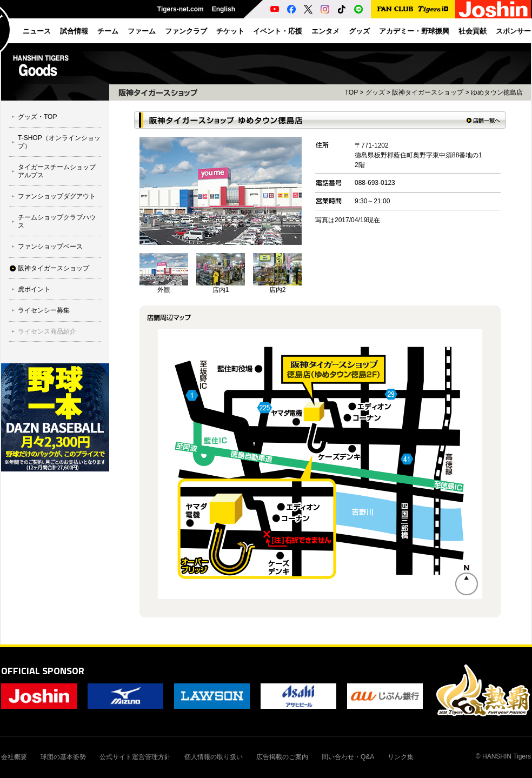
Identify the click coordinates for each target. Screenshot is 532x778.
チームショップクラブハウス (57, 221)
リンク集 (401, 757)
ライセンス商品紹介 (47, 331)
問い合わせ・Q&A (348, 757)
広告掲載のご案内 (282, 757)
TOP (351, 92)
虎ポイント (34, 289)
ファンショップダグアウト (57, 196)
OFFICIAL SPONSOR (43, 671)
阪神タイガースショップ (54, 268)
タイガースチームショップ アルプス (57, 171)
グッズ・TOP (37, 117)
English (224, 9)
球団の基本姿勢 (63, 757)
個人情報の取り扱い (214, 757)
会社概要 (14, 757)
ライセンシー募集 (44, 310)
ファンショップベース (50, 247)
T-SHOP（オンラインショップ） (59, 142)
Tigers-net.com (181, 9)
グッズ (375, 92)
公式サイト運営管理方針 (135, 757)
